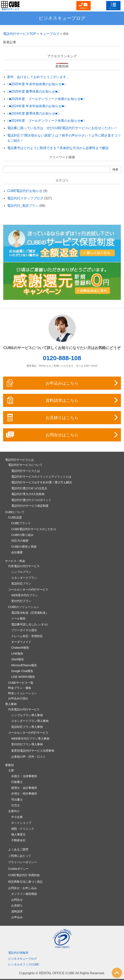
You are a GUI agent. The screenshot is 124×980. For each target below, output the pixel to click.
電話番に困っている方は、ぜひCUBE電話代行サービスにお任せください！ (62, 128)
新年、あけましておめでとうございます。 (38, 77)
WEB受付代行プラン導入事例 (30, 739)
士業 (11, 770)
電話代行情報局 (18, 953)
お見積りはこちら (62, 418)
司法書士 (17, 800)
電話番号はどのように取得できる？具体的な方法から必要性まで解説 (58, 148)
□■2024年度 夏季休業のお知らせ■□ (33, 113)
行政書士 (17, 782)
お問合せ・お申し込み (23, 888)
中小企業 (17, 817)
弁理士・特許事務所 (24, 794)
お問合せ (17, 900)
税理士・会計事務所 (24, 788)
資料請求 (17, 911)
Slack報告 (18, 659)
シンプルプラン (21, 572)
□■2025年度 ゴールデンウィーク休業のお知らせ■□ (46, 99)
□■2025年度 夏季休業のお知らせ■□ (33, 91)
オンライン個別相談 (24, 894)
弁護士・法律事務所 (24, 776)
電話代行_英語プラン (23, 206)
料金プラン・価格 (20, 688)
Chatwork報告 (20, 648)
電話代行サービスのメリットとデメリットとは (41, 477)
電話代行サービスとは (26, 471)
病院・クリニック (23, 829)
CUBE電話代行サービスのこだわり (34, 529)
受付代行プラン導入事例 (27, 744)
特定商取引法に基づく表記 (25, 882)
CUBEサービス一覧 (21, 683)
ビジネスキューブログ (62, 18)
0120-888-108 (62, 358)
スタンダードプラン (24, 578)
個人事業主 (18, 834)
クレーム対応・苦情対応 (27, 636)
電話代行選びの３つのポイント (31, 500)
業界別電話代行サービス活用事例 (33, 751)
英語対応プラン (21, 584)
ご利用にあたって (20, 856)
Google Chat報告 (22, 671)
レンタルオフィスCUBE (24, 964)
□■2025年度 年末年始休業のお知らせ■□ (37, 84)
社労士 (16, 805)
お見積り (17, 905)
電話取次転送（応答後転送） (30, 613)
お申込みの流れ (18, 698)
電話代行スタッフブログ (25, 198)
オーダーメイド (21, 642)
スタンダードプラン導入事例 (30, 721)
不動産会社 (18, 840)
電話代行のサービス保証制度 (30, 506)
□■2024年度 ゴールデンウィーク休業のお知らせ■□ (46, 121)
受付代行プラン (21, 601)
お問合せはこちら (62, 435)
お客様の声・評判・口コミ (28, 757)
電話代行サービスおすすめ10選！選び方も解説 (42, 482)
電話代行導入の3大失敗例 (28, 494)
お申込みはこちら (62, 383)
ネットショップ (21, 823)
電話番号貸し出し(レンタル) (29, 624)
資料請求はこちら (62, 400)
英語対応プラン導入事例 (27, 727)
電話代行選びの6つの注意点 (29, 488)
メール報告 (18, 618)
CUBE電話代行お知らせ (25, 191)
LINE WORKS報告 (23, 677)
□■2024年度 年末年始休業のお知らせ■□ (37, 106)
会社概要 (17, 552)
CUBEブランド (21, 523)
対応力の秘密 (20, 541)
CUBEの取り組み (22, 535)
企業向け (14, 811)
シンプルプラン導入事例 (27, 715)
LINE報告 (17, 654)
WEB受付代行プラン (25, 595)
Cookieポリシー (18, 869)
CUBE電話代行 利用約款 (24, 875)
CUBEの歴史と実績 (24, 547)
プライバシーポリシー (23, 862)
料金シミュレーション (23, 693)
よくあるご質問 (18, 849)
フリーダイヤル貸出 (24, 630)
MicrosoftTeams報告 (24, 665)
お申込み (17, 917)
